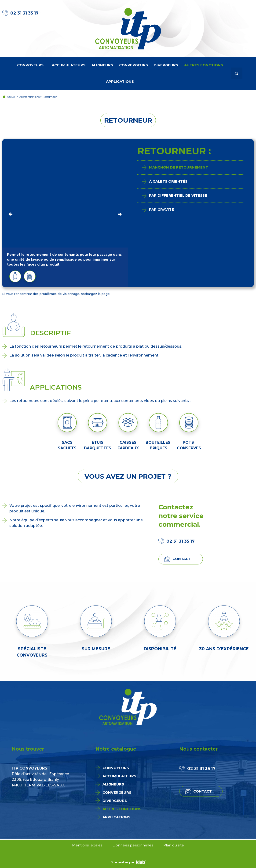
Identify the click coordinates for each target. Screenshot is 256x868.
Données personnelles (133, 845)
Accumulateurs (69, 65)
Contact (182, 559)
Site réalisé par (128, 862)
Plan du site (174, 845)
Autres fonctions (205, 65)
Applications (121, 82)
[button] (237, 73)
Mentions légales (87, 845)
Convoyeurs (31, 65)
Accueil (12, 97)
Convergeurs (133, 65)
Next (120, 213)
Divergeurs (166, 65)
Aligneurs (102, 65)
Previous (11, 213)
